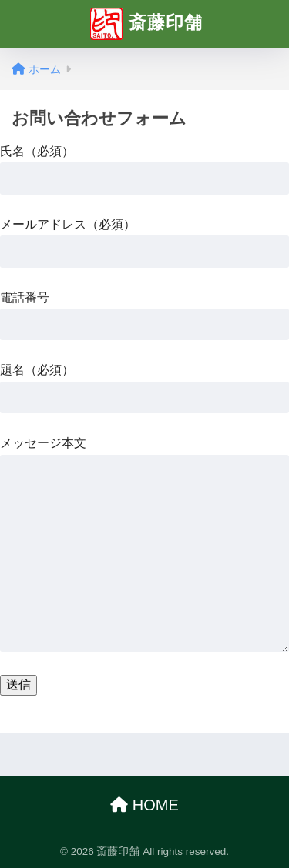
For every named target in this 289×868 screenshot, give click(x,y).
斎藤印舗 (146, 24)
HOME (144, 805)
